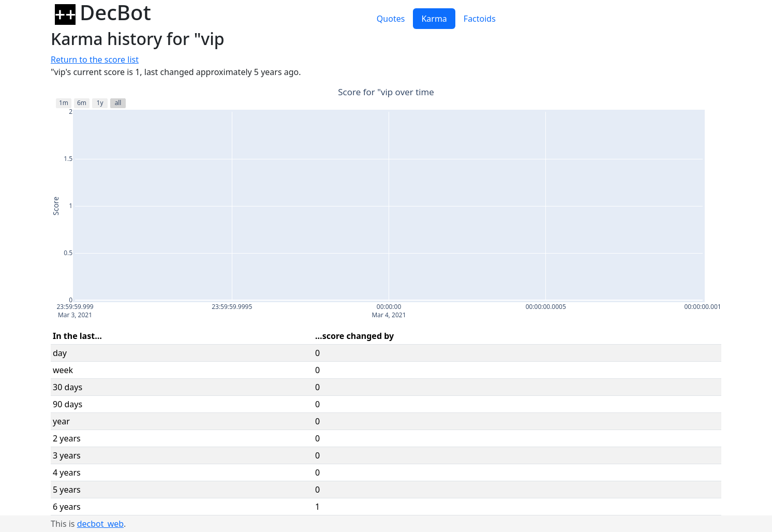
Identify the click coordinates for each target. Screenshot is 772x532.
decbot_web (100, 524)
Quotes (391, 19)
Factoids (480, 19)
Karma (434, 19)
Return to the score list (95, 60)
